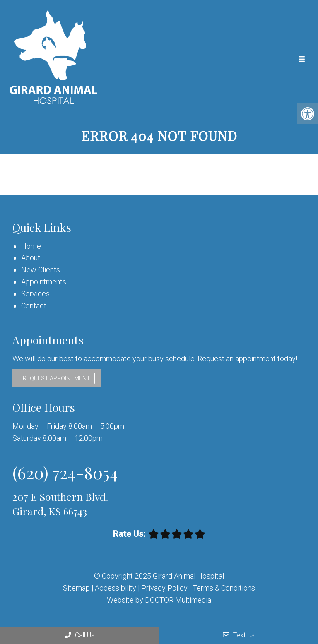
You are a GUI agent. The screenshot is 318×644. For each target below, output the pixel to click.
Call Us (79, 635)
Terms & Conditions (224, 588)
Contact (34, 306)
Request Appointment (57, 378)
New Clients (41, 270)
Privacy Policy (165, 588)
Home (31, 246)
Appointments (44, 282)
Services (35, 294)
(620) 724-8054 (65, 472)
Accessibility (116, 588)
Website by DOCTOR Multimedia (159, 600)
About (31, 258)
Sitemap (76, 588)
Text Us (239, 635)
